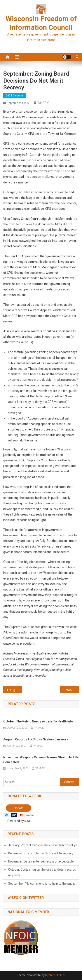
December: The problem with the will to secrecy (41, 853)
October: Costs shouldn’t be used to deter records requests (42, 872)
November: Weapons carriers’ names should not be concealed (41, 760)
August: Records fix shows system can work (16, 690)
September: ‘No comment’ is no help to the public (42, 884)
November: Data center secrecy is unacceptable (41, 861)
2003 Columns (15, 96)
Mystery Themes (55, 975)
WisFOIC (43, 103)
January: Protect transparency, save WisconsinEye (43, 845)
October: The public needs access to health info (71, 690)
